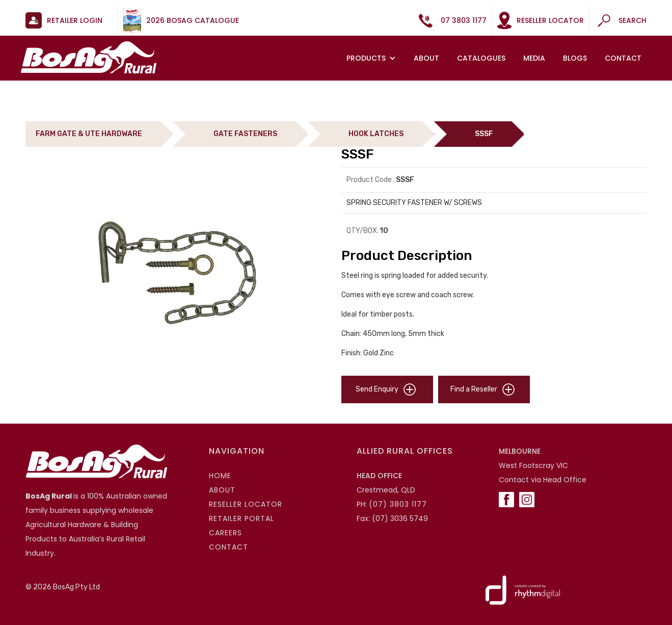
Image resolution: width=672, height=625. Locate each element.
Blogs (575, 58)
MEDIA (534, 58)
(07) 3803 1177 (398, 504)
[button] (372, 58)
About (426, 58)
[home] (89, 57)
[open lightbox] (178, 275)
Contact (623, 58)
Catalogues (481, 58)
